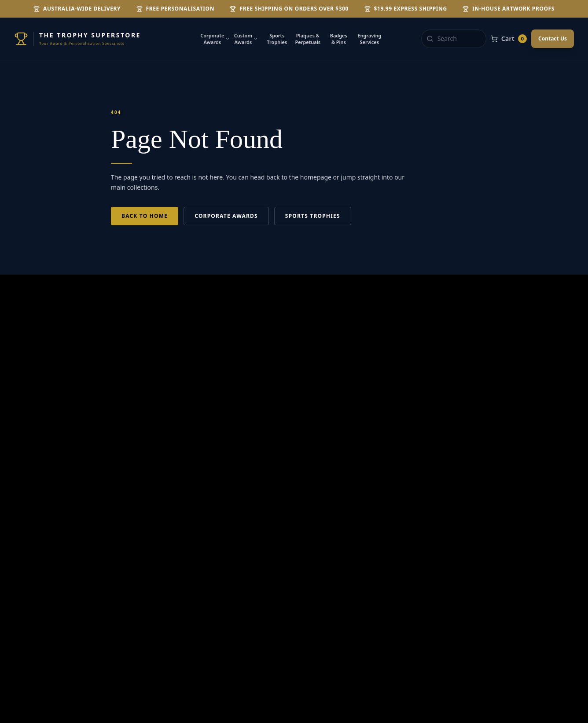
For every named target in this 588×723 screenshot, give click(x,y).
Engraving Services (369, 39)
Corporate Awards (215, 39)
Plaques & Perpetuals (308, 39)
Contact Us (553, 39)
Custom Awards (246, 39)
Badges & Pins (339, 39)
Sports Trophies (277, 39)
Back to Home (145, 216)
